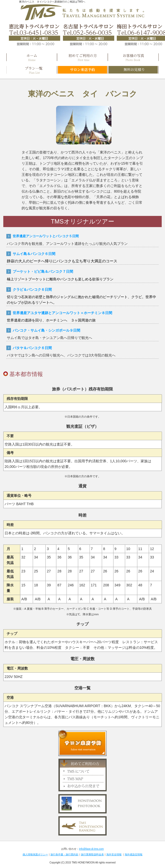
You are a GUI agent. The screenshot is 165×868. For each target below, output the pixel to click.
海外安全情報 (114, 854)
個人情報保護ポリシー (35, 854)
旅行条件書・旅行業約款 (64, 854)
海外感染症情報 (134, 854)
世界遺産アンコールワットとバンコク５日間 (46, 236)
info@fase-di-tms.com (91, 849)
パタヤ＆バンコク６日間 (32, 348)
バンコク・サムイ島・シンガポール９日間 (46, 330)
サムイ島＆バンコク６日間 (34, 254)
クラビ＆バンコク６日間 (32, 290)
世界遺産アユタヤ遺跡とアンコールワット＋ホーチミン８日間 (62, 313)
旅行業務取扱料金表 (92, 854)
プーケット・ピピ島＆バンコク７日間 (43, 271)
